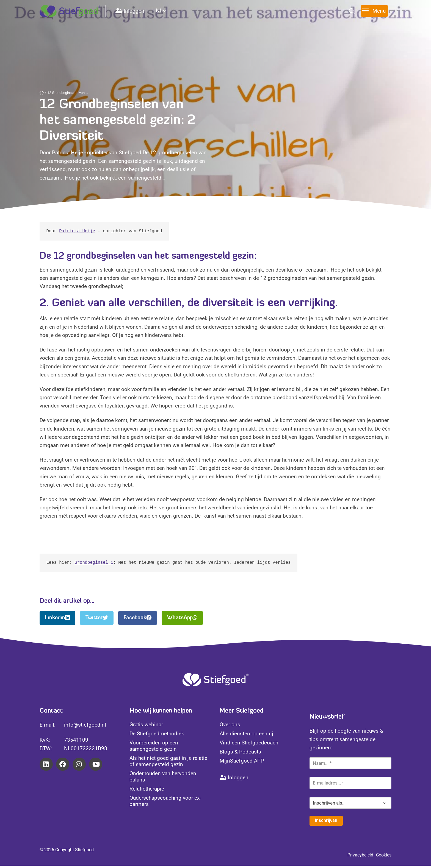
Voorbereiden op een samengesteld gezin (154, 748)
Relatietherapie (147, 791)
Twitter (97, 620)
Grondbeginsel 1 (94, 564)
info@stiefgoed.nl (85, 727)
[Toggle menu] (374, 11)
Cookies (384, 857)
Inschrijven (326, 823)
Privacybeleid (360, 857)
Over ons (230, 727)
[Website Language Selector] (168, 11)
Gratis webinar (146, 727)
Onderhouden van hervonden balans (163, 779)
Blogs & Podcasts (240, 754)
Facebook (138, 620)
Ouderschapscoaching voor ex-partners (165, 803)
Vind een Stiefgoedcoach (249, 745)
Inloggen (130, 11)
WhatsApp (182, 620)
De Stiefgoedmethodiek (157, 736)
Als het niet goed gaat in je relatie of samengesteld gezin (168, 763)
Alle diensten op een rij (246, 736)
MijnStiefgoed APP (242, 763)
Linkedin (57, 620)
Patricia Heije (77, 232)
